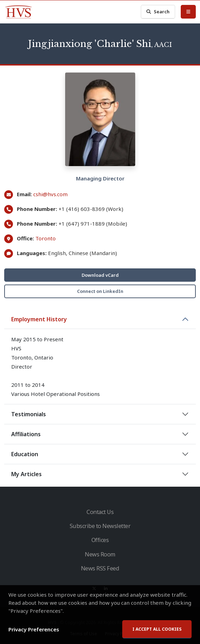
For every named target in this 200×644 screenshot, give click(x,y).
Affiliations (26, 434)
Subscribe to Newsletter (100, 526)
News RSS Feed (100, 568)
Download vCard (100, 275)
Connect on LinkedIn (100, 291)
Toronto (46, 238)
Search (158, 12)
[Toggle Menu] (188, 12)
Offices (100, 540)
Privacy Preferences (34, 632)
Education (25, 454)
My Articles (26, 474)
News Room (100, 554)
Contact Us (100, 512)
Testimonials (29, 414)
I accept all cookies (157, 632)
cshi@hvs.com (50, 194)
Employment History (39, 319)
